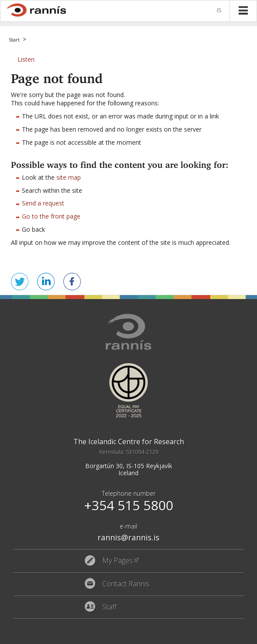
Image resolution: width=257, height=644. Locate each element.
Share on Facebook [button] (72, 282)
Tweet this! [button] (20, 282)
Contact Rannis (126, 584)
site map (69, 177)
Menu (243, 10)
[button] (26, 59)
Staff (109, 607)
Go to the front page (51, 216)
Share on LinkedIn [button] (46, 282)
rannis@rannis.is (128, 537)
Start (14, 40)
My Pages (118, 561)
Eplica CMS (214, 635)
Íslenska (221, 11)
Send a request (43, 203)
